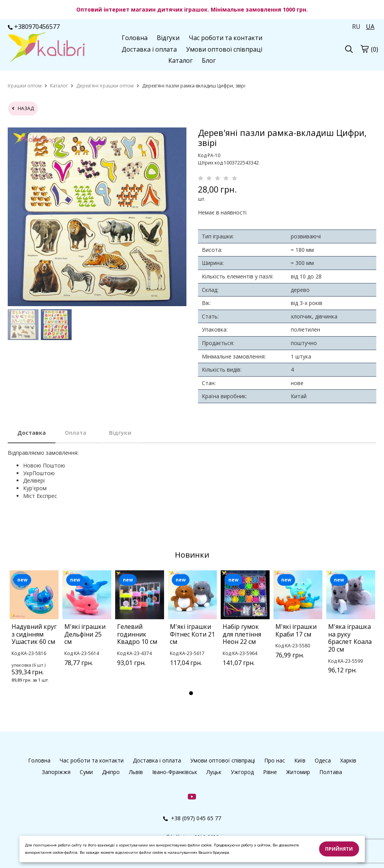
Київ (300, 760)
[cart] (364, 49)
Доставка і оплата (149, 49)
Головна (135, 38)
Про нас (275, 760)
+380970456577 (34, 27)
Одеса (323, 760)
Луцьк (214, 772)
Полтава (331, 772)
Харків (348, 760)
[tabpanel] (34, 637)
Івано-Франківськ (175, 772)
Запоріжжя (56, 772)
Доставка (32, 433)
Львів (136, 772)
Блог (209, 60)
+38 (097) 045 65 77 (192, 818)
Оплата (75, 433)
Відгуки (168, 38)
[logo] (46, 48)
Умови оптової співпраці (224, 49)
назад (23, 108)
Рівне (270, 772)
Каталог (180, 60)
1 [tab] (191, 693)
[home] (25, 86)
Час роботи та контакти (226, 38)
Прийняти (339, 849)
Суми (86, 772)
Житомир (298, 772)
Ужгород (242, 772)
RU (356, 27)
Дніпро (111, 772)
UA (370, 27)
